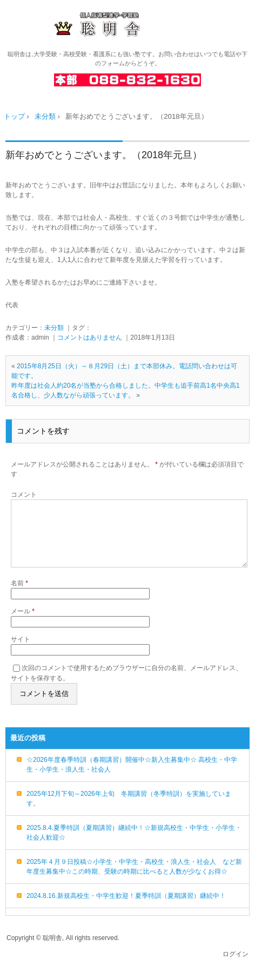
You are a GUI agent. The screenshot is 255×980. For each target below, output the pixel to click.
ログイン (236, 967)
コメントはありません (90, 337)
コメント (24, 495)
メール (23, 624)
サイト (21, 652)
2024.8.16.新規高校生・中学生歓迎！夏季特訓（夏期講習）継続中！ (126, 909)
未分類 (54, 328)
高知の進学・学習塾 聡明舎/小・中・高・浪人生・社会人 (128, 25)
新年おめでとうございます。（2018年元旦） (104, 155)
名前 (19, 596)
